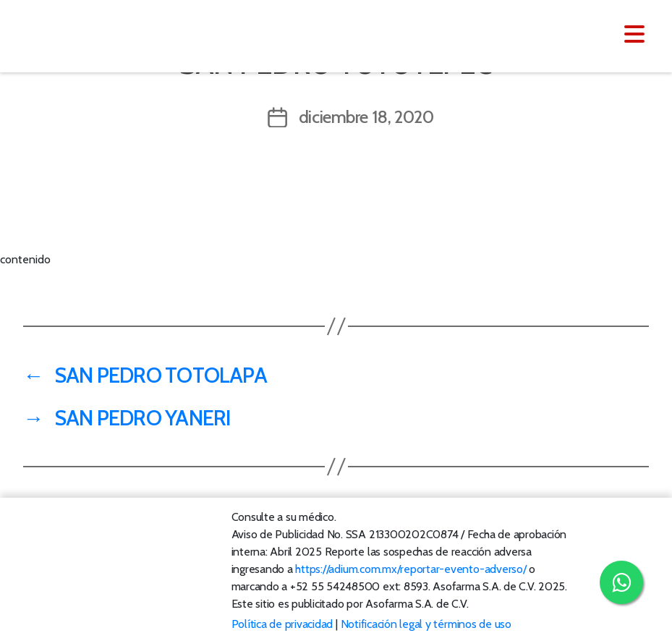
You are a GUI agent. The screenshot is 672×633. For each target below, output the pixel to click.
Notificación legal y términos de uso (426, 624)
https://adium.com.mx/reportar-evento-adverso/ (411, 569)
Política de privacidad (282, 624)
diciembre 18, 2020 (366, 117)
